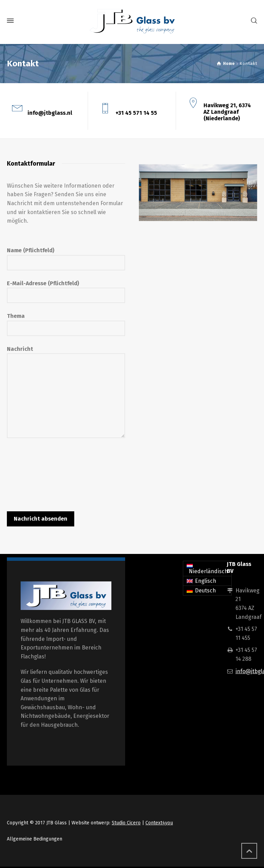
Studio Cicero (126, 823)
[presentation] (59, 471)
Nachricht (66, 393)
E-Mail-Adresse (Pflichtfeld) (66, 289)
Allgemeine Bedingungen (35, 839)
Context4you (159, 823)
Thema (66, 322)
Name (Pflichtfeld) (66, 256)
